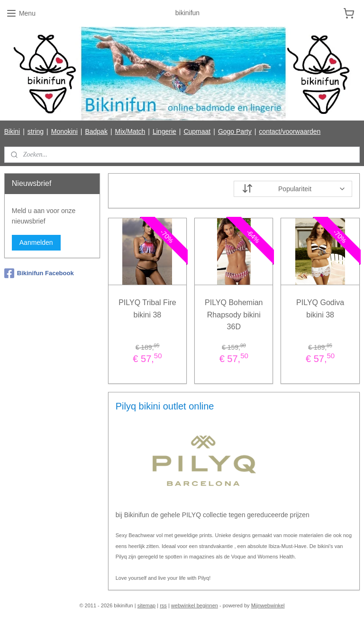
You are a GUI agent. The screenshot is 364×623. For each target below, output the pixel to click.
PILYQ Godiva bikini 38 (320, 309)
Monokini (64, 131)
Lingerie (164, 131)
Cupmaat (197, 131)
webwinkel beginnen (195, 605)
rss (163, 605)
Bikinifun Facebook (39, 273)
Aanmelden (36, 242)
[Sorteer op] (293, 189)
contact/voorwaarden (290, 131)
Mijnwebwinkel (268, 605)
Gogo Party (235, 131)
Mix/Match (130, 131)
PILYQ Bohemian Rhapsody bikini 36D (234, 315)
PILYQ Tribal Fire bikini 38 (148, 309)
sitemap (147, 605)
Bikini (12, 131)
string (36, 131)
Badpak (96, 131)
